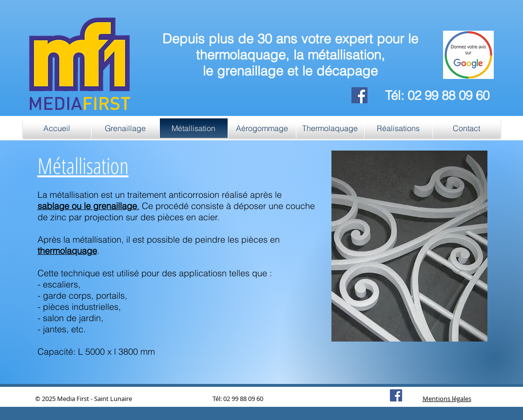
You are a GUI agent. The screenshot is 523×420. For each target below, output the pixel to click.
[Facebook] (359, 95)
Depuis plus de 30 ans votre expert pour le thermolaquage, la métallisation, (290, 47)
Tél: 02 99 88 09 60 (437, 95)
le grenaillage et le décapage (290, 71)
